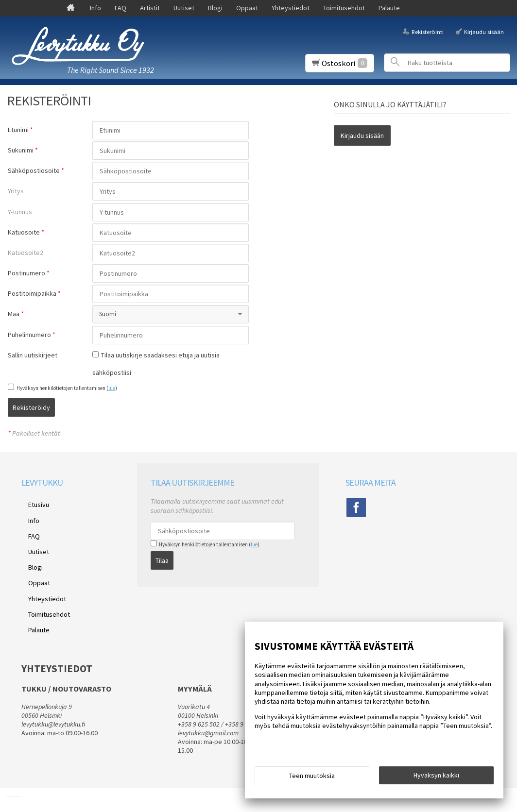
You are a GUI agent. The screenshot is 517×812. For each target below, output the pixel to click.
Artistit (150, 8)
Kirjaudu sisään (484, 31)
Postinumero (26, 273)
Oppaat (247, 8)
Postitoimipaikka (32, 293)
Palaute (389, 8)
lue (112, 388)
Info (95, 8)
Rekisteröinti (428, 31)
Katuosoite (24, 232)
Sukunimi (21, 150)
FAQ (121, 8)
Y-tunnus (20, 212)
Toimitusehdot (344, 8)
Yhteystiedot (291, 8)
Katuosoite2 (26, 253)
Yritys (16, 191)
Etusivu (32, 499)
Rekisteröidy (115, 407)
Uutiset (184, 8)
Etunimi (18, 130)
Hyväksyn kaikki (436, 778)
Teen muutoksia (312, 779)
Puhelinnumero (29, 335)
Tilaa (162, 554)
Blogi (215, 8)
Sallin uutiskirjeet (33, 355)
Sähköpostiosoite (34, 170)
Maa (14, 314)
